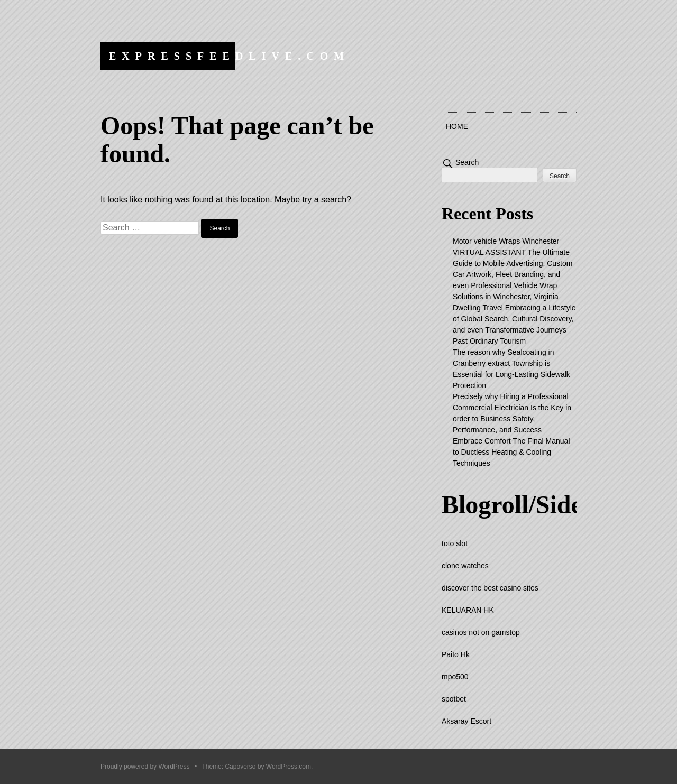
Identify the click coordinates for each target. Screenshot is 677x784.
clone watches (465, 566)
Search (467, 162)
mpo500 (455, 677)
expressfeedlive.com (229, 56)
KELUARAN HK (468, 610)
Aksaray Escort (466, 721)
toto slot (455, 543)
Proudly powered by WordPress (145, 767)
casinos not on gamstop (481, 632)
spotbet (454, 699)
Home (457, 126)
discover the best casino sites (490, 588)
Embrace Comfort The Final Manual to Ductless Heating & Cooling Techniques (511, 452)
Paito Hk (456, 654)
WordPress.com (289, 767)
